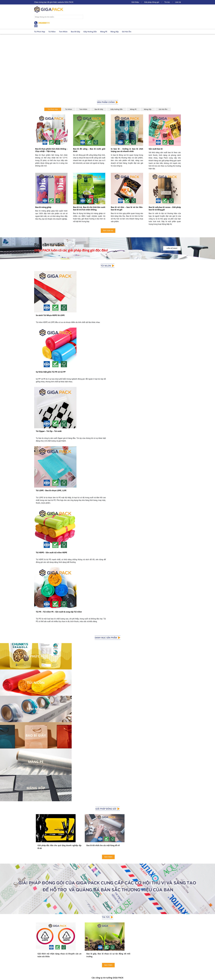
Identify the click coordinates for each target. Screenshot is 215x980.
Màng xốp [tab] (148, 109)
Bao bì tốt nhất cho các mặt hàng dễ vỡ (103, 741)
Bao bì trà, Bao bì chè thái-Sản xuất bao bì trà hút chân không (89, 208)
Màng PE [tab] (133, 109)
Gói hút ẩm (127, 32)
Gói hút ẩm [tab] (163, 109)
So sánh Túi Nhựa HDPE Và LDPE (50, 298)
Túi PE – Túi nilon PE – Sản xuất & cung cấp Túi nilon (59, 507)
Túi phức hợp (40, 32)
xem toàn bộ (107, 926)
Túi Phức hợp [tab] (53, 109)
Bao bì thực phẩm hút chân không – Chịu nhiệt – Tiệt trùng (51, 150)
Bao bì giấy (75, 32)
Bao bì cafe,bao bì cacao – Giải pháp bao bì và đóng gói (165, 208)
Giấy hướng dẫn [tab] (117, 109)
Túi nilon (52, 32)
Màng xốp (115, 32)
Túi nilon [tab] (69, 109)
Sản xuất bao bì (156, 149)
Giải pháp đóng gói (152, 2)
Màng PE (104, 32)
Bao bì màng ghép (43, 207)
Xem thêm (108, 752)
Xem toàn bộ (108, 231)
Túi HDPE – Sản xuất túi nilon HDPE (51, 465)
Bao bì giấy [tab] (99, 109)
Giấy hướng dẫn (90, 32)
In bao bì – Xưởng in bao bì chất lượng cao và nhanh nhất (127, 150)
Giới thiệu (135, 2)
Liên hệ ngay (172, 248)
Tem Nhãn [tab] (83, 109)
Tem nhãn (63, 32)
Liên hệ (178, 2)
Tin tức (167, 2)
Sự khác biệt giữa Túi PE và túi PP (51, 337)
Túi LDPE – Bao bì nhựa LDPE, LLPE (51, 421)
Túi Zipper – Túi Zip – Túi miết (49, 379)
